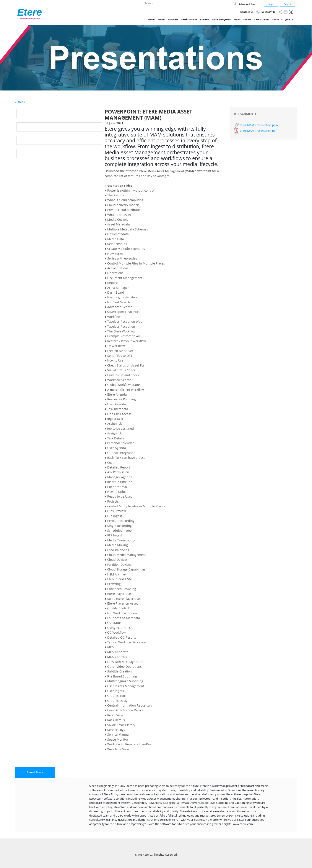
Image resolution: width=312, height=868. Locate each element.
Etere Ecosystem (221, 19)
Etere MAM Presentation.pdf (255, 131)
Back (20, 102)
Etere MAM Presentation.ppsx (256, 125)
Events (247, 19)
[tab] (35, 773)
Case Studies (261, 19)
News (237, 19)
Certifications (189, 19)
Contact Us (247, 12)
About (161, 19)
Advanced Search (249, 4)
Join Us (289, 19)
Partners (173, 19)
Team (151, 19)
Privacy (204, 19)
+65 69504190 (266, 12)
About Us (277, 19)
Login (271, 4)
